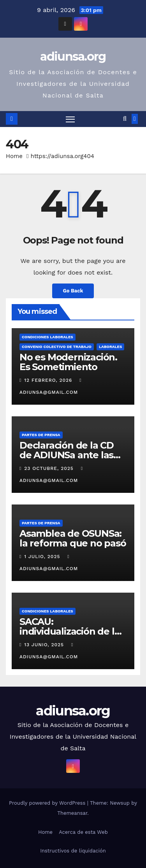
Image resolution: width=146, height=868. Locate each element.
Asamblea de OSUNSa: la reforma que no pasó (73, 538)
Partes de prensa (41, 435)
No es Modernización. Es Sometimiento (68, 362)
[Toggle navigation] (70, 119)
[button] (125, 119)
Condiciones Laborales (47, 337)
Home (14, 156)
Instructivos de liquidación (73, 851)
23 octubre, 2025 (50, 468)
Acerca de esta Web (83, 832)
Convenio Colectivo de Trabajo (57, 347)
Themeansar (72, 813)
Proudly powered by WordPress (48, 803)
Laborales (110, 347)
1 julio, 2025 (43, 557)
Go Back (73, 291)
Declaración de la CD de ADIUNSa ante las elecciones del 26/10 (67, 455)
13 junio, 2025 (45, 645)
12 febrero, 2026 (49, 380)
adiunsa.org (73, 57)
